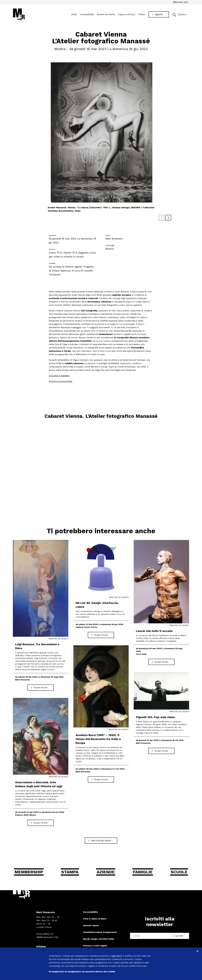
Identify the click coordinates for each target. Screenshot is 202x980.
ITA (175, 2)
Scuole (179, 873)
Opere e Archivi (127, 15)
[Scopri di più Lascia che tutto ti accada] (161, 663)
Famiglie (143, 873)
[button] (174, 15)
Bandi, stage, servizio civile (99, 940)
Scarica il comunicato (61, 383)
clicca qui (141, 966)
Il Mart (142, 15)
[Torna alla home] (19, 15)
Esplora (179, 15)
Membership (29, 873)
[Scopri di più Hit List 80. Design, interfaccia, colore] (101, 636)
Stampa (70, 873)
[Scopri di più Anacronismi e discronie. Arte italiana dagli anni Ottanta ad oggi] (41, 824)
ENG (180, 2)
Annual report (91, 927)
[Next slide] (168, 219)
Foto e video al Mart (95, 920)
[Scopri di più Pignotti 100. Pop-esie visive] (161, 752)
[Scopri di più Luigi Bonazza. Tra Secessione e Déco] (41, 689)
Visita (74, 15)
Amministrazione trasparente (100, 933)
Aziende (106, 873)
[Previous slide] (162, 219)
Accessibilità (87, 15)
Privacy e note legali (95, 947)
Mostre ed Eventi (106, 15)
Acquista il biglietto (59, 377)
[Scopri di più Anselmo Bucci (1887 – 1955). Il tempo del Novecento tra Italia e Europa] (101, 781)
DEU (186, 2)
